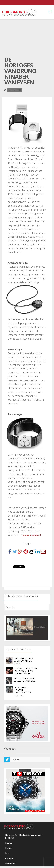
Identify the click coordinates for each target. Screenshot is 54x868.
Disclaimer (10, 863)
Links (8, 853)
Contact (9, 858)
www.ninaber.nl (32, 535)
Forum (8, 848)
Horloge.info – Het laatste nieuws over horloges (24, 836)
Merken (9, 843)
